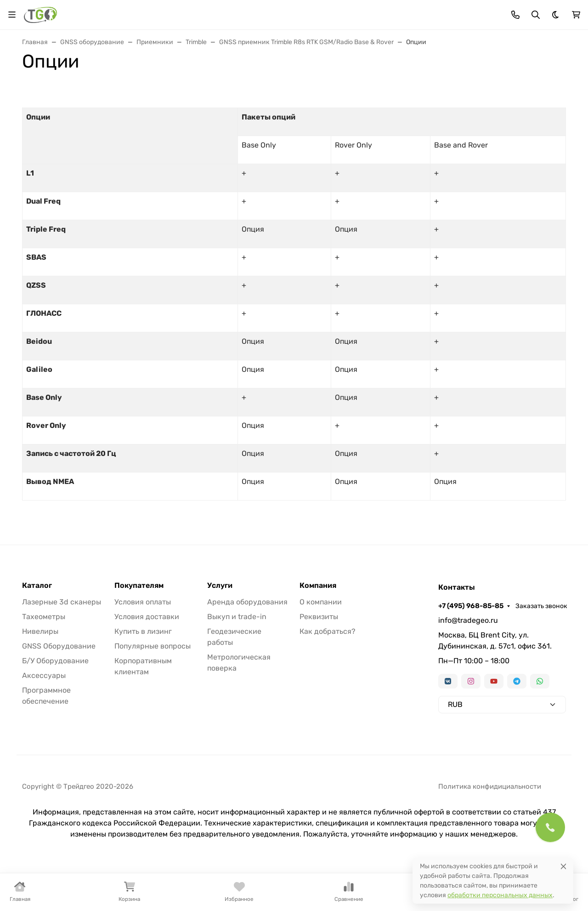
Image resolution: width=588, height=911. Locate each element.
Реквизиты (319, 617)
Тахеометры (44, 617)
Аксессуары (44, 675)
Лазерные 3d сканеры (62, 602)
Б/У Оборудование (55, 661)
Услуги (220, 586)
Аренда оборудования (247, 602)
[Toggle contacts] (515, 15)
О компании (321, 602)
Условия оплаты (143, 602)
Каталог (37, 586)
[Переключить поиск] (536, 15)
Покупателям (139, 586)
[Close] (563, 866)
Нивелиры (40, 631)
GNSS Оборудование (59, 646)
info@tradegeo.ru (468, 620)
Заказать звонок (541, 606)
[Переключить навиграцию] (12, 15)
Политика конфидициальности (490, 786)
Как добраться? (328, 631)
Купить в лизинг (143, 631)
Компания (318, 586)
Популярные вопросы (153, 646)
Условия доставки (147, 617)
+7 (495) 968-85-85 (471, 606)
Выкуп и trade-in (237, 617)
